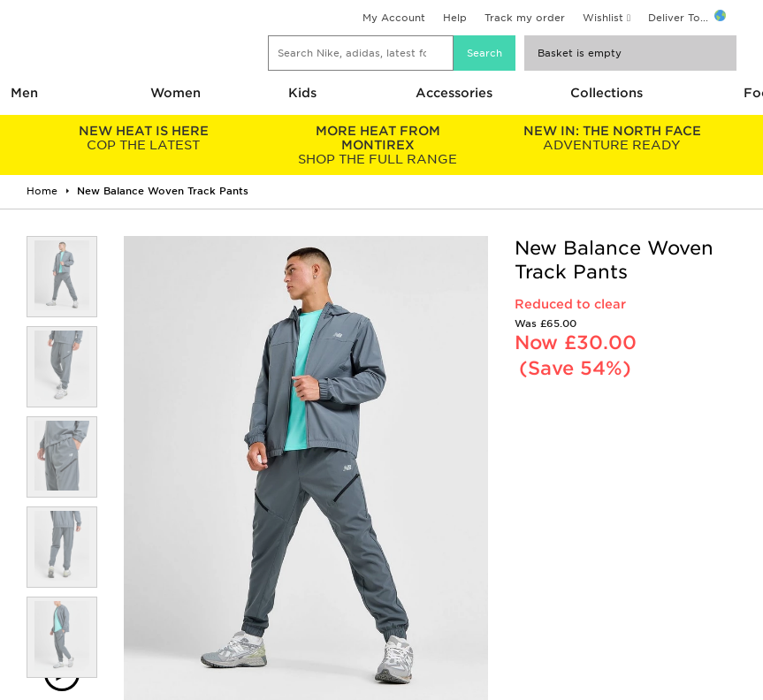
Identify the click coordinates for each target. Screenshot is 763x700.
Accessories (454, 93)
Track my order (525, 18)
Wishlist (603, 18)
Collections (607, 93)
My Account (394, 18)
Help (455, 18)
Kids (302, 93)
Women (175, 93)
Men (24, 93)
